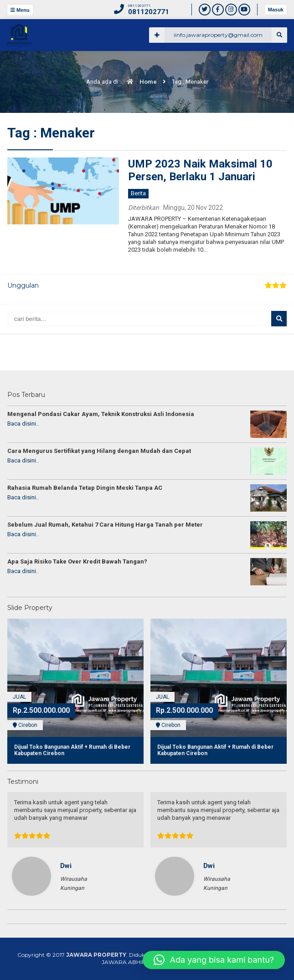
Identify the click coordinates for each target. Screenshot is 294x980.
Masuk (276, 10)
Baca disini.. (23, 424)
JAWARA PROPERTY (96, 955)
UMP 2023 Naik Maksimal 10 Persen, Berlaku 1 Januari (200, 170)
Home (139, 82)
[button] (214, 960)
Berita (138, 193)
